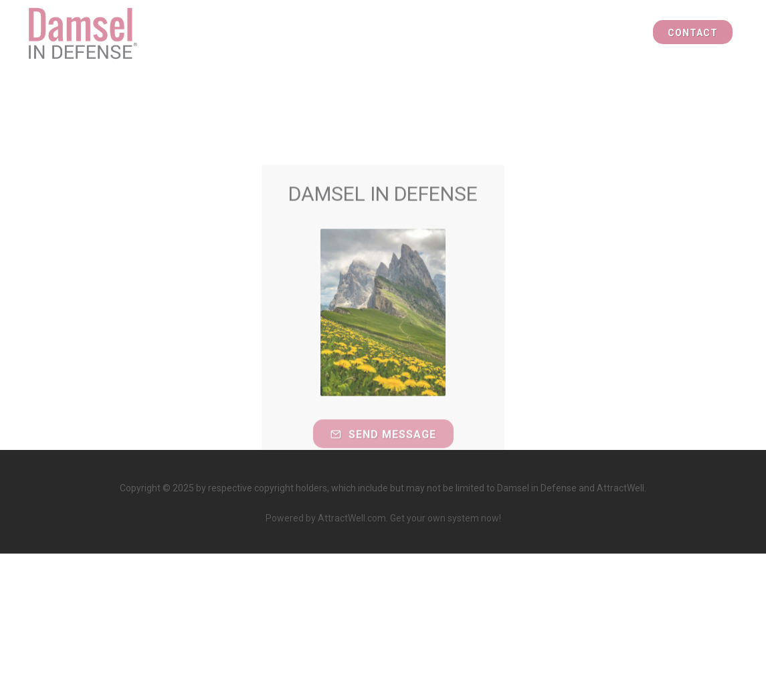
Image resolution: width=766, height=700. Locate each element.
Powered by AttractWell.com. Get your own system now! (383, 518)
